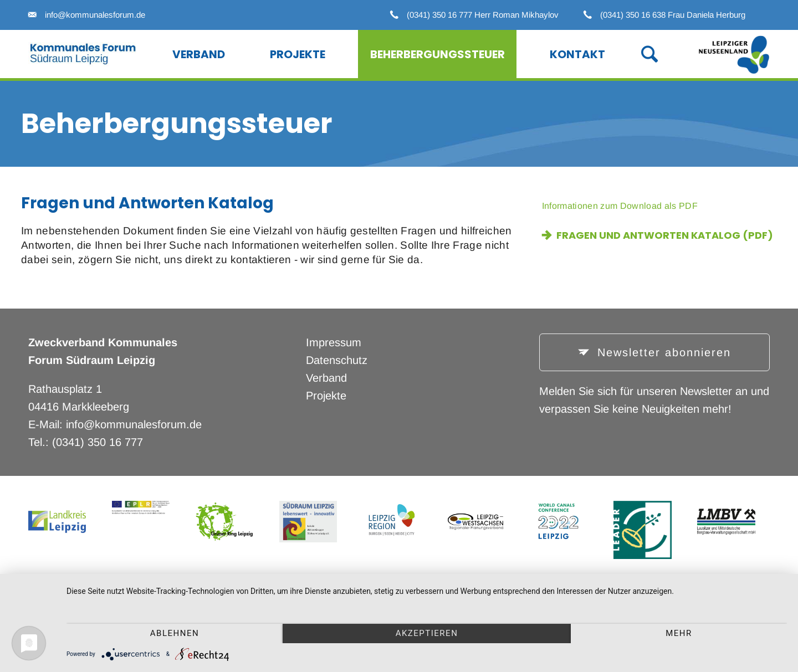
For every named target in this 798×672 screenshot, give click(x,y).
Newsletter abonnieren (662, 352)
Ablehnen (175, 633)
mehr (679, 633)
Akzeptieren (427, 633)
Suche (638, 53)
